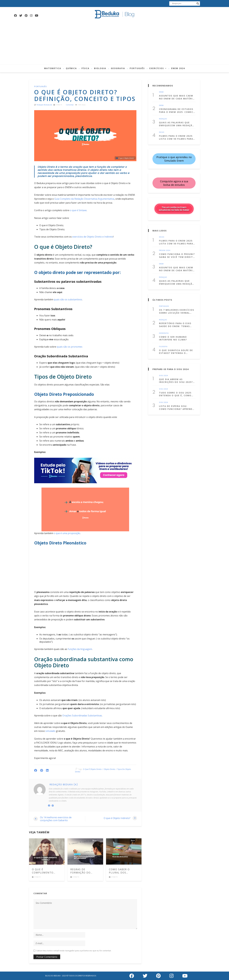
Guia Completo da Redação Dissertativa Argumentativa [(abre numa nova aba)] (84, 199)
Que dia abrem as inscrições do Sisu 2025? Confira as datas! (176, 381)
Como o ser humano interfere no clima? (173, 338)
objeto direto (109, 769)
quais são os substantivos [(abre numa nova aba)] (68, 299)
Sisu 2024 (163, 376)
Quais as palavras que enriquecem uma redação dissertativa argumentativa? (177, 124)
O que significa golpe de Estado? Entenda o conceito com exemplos (176, 352)
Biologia (100, 68)
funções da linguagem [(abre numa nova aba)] (80, 649)
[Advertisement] (114, 42)
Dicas (162, 132)
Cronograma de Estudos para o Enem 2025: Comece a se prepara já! (177, 111)
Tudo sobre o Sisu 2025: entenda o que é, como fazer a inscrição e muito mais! (177, 394)
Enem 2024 (178, 68)
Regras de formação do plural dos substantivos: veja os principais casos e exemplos (85, 871)
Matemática (53, 68)
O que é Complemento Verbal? (43, 871)
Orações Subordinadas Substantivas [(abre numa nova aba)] (82, 716)
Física (85, 68)
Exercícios (157, 68)
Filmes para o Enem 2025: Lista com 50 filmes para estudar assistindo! (176, 137)
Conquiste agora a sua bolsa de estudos (174, 183)
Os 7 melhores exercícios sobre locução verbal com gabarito (177, 311)
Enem (161, 92)
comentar (70, 105)
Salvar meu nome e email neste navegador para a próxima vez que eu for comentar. (74, 951)
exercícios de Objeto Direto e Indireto (93, 237)
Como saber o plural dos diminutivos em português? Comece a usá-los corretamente (122, 871)
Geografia (118, 68)
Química (71, 68)
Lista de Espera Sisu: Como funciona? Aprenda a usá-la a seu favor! (176, 408)
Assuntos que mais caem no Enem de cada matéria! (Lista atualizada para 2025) (177, 97)
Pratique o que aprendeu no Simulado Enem (174, 159)
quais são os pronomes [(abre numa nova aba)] (70, 347)
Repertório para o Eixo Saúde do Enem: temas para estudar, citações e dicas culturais (176, 325)
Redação (163, 119)
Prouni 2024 (165, 251)
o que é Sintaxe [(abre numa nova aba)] (78, 210)
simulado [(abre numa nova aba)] (50, 731)
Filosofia (163, 347)
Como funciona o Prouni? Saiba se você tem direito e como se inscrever (177, 256)
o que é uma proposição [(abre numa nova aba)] (67, 533)
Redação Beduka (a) (44, 105)
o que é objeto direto (92, 769)
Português (137, 68)
